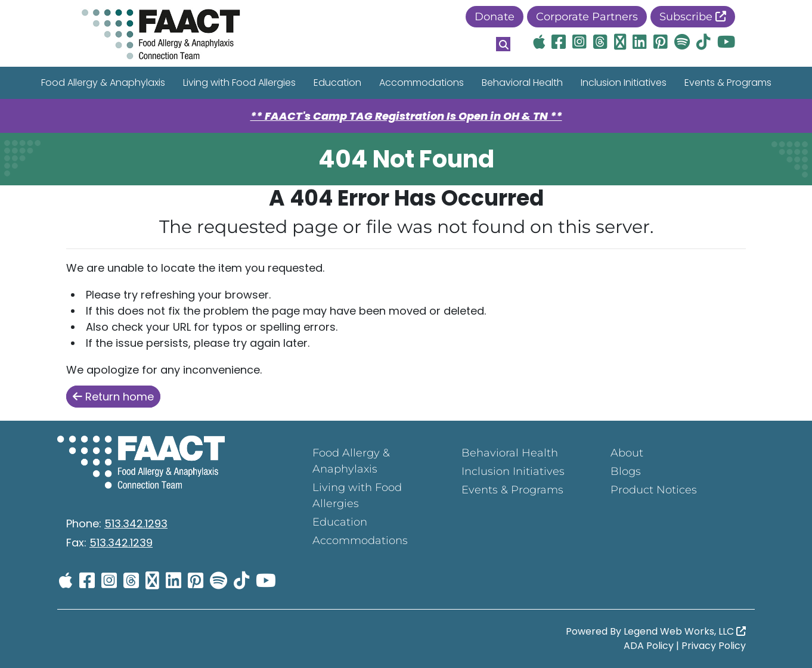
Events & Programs (728, 83)
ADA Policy (649, 646)
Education (337, 83)
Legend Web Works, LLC (685, 631)
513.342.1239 (121, 543)
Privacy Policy (714, 646)
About (627, 453)
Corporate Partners (587, 17)
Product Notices (654, 490)
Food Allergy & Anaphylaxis (103, 83)
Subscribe (693, 17)
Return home (113, 397)
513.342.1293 (136, 523)
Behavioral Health (522, 83)
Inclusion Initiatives (624, 83)
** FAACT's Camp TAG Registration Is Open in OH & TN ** (406, 116)
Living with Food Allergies (239, 83)
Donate (495, 17)
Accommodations (422, 83)
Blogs (626, 471)
